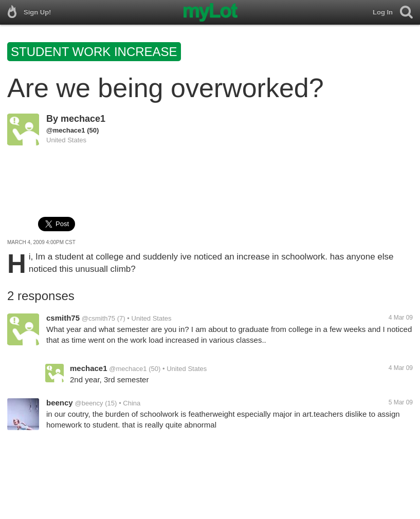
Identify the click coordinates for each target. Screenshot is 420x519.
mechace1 (83, 119)
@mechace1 (66, 130)
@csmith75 (98, 318)
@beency (89, 403)
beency (60, 403)
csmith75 (63, 318)
